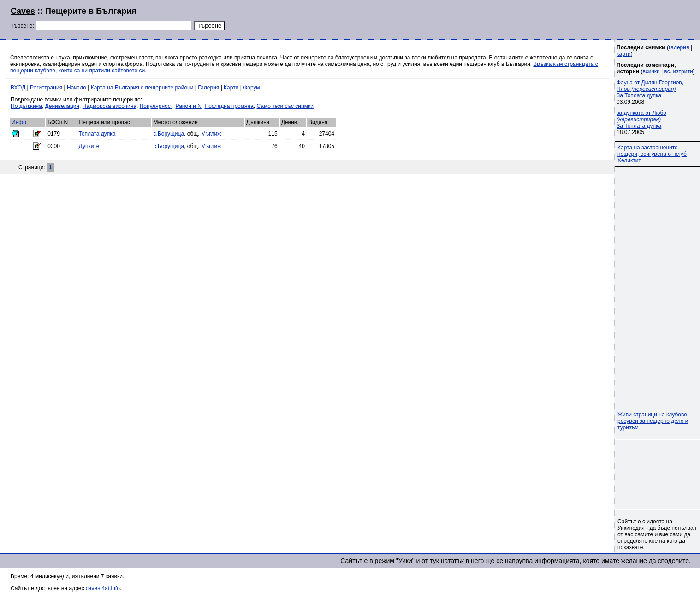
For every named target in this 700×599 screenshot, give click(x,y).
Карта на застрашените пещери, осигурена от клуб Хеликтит (652, 154)
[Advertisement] (577, 18)
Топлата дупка (97, 134)
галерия (679, 47)
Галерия (208, 88)
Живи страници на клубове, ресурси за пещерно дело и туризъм (653, 421)
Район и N (189, 106)
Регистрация (46, 88)
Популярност (156, 106)
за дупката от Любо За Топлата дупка (641, 119)
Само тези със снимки (285, 106)
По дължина (26, 106)
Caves (23, 11)
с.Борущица (169, 134)
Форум (251, 88)
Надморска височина (110, 106)
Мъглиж (211, 134)
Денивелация (62, 106)
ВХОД (18, 88)
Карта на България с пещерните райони (142, 88)
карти (624, 54)
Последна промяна (229, 106)
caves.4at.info (103, 588)
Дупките (89, 146)
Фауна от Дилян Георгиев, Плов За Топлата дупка (650, 89)
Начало (77, 88)
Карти (231, 88)
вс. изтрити (678, 71)
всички (651, 71)
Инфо (19, 122)
